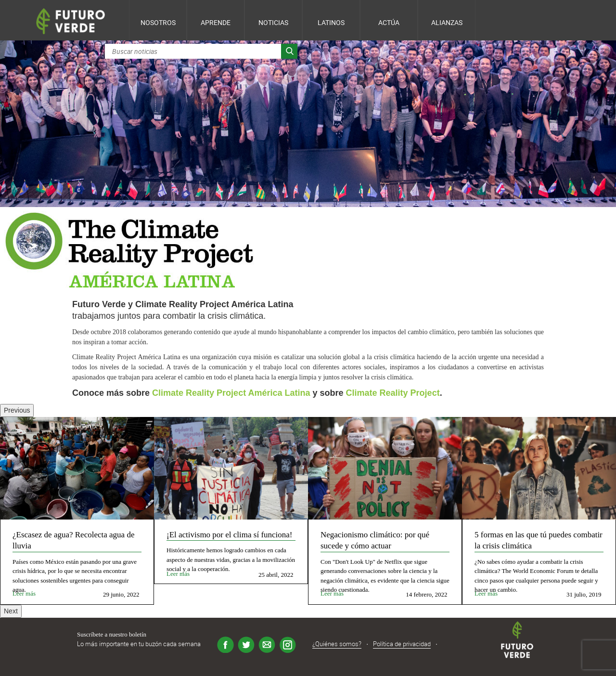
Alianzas (447, 22)
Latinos (331, 22)
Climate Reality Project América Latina (231, 393)
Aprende (216, 22)
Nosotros (158, 22)
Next (11, 611)
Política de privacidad (402, 644)
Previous (17, 410)
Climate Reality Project (393, 393)
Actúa (389, 22)
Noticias (273, 22)
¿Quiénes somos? (337, 644)
